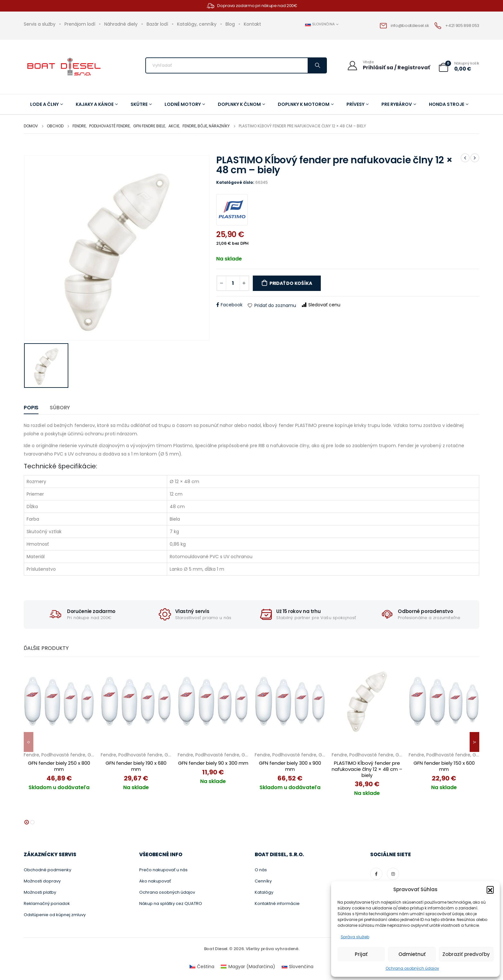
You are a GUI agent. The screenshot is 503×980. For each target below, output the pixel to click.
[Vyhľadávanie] (317, 65)
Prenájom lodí (80, 24)
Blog (230, 24)
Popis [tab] (31, 408)
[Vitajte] (388, 65)
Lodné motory (185, 104)
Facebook (232, 305)
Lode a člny (47, 104)
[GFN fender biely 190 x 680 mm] (136, 700)
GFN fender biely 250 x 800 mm (59, 766)
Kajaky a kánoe (97, 104)
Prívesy (358, 104)
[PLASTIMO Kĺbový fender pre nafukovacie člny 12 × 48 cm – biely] (367, 700)
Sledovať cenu (321, 305)
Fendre (31, 755)
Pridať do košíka (291, 283)
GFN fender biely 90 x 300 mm (213, 763)
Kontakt (252, 24)
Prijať (361, 954)
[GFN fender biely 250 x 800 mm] (59, 700)
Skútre (141, 104)
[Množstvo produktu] (233, 283)
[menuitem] (202, 964)
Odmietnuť (412, 954)
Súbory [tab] (60, 408)
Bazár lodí (157, 24)
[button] (490, 890)
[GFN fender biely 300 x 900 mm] (290, 700)
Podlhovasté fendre (63, 755)
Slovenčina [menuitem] (301, 964)
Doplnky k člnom (241, 104)
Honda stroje (449, 104)
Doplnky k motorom (306, 104)
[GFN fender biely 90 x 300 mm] (213, 700)
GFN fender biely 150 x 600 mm (444, 766)
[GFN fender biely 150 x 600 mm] (444, 700)
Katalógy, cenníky (197, 24)
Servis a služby (40, 24)
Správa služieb (355, 937)
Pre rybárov (399, 104)
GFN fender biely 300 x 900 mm (290, 766)
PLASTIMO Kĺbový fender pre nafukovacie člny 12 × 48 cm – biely (367, 769)
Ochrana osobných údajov (412, 968)
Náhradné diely (121, 24)
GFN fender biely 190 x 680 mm (136, 766)
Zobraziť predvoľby (466, 954)
